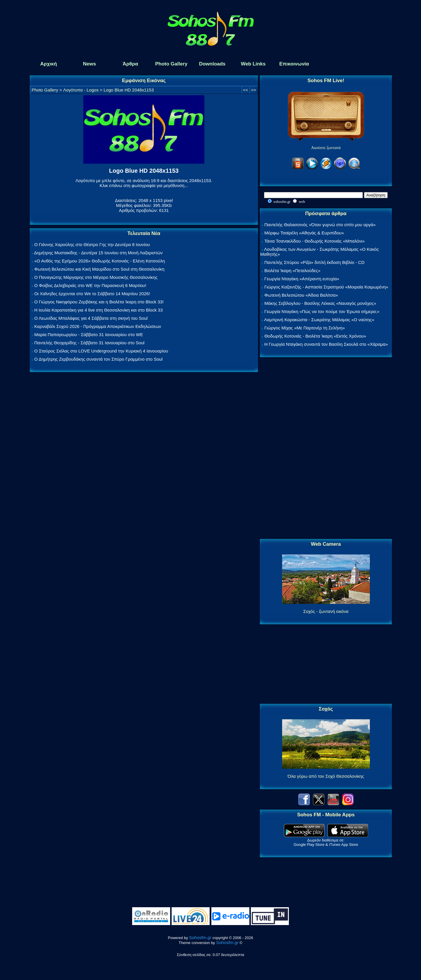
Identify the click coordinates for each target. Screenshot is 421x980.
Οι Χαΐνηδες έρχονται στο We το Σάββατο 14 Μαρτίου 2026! (92, 294)
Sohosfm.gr (200, 937)
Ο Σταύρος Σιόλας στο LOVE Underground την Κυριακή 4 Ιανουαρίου (101, 351)
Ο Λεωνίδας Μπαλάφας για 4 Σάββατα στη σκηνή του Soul (91, 318)
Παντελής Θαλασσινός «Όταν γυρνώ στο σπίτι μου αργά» (320, 225)
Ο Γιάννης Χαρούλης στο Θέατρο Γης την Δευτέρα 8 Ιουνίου (92, 244)
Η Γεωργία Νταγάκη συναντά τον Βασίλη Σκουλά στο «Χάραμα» (326, 344)
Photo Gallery (45, 90)
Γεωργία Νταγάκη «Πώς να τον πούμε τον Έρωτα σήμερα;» (322, 311)
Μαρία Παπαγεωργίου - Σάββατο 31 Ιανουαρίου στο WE (89, 335)
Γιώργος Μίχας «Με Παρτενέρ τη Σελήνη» (304, 328)
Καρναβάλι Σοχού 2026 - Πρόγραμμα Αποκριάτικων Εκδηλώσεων (98, 326)
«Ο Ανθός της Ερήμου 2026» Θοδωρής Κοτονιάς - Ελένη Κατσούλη (100, 261)
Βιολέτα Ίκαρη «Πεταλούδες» (292, 271)
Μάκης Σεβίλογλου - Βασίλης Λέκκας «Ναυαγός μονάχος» (320, 303)
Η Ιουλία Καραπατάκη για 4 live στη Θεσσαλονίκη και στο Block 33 (98, 310)
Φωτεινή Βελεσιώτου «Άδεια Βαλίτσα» (301, 295)
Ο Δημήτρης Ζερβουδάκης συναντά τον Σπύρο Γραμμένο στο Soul (98, 359)
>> (253, 90)
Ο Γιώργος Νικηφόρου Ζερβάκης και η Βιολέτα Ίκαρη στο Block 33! (99, 302)
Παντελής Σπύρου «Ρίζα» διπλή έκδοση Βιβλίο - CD (314, 262)
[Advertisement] (326, 448)
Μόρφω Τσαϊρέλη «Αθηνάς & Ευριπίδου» (304, 233)
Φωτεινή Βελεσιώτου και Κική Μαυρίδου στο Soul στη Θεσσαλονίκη (99, 269)
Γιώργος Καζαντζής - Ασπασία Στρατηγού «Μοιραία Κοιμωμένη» (326, 287)
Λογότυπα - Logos (81, 90)
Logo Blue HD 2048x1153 (129, 90)
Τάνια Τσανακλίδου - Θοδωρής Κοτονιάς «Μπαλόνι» (314, 241)
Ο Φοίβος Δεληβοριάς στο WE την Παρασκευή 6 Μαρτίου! (90, 285)
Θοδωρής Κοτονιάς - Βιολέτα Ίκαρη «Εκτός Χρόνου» (315, 336)
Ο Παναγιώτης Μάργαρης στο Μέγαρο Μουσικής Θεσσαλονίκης (96, 277)
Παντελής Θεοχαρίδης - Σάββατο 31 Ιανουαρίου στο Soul (89, 343)
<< (246, 90)
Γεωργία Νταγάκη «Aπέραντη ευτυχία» (302, 279)
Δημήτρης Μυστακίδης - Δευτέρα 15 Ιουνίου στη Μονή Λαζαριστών (98, 253)
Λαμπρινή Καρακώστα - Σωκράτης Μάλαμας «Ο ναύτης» (319, 320)
